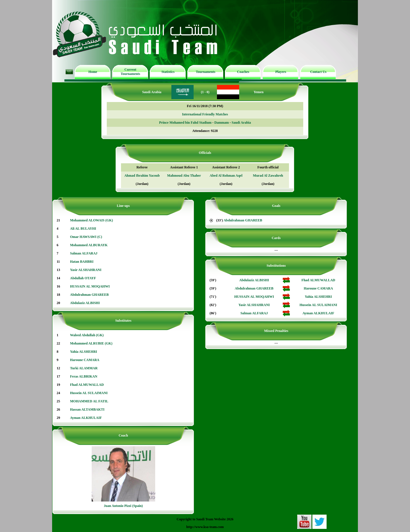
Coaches (243, 72)
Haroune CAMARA (85, 360)
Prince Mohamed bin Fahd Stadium (185, 123)
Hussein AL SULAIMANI (89, 393)
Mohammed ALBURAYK (89, 245)
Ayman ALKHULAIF (86, 418)
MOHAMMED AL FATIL (89, 401)
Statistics (168, 72)
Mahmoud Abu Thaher (184, 176)
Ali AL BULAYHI (83, 229)
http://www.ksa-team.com (205, 527)
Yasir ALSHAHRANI (86, 270)
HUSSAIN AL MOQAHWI (90, 286)
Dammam (222, 123)
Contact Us (318, 72)
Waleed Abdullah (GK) (87, 335)
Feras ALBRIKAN (84, 376)
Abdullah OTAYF (83, 278)
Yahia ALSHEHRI (84, 352)
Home (93, 72)
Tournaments (206, 72)
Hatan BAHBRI (82, 262)
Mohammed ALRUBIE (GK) (91, 343)
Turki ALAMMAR (84, 368)
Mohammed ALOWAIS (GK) (92, 220)
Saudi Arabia (241, 123)
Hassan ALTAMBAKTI (87, 409)
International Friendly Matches (205, 114)
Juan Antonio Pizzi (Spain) (123, 506)
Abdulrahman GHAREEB (89, 295)
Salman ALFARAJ (84, 253)
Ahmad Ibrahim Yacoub (142, 176)
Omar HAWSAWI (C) (86, 237)
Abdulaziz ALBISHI (85, 303)
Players (281, 72)
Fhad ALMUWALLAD (87, 385)
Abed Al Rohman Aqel (226, 176)
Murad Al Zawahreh (268, 176)
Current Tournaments (130, 72)
